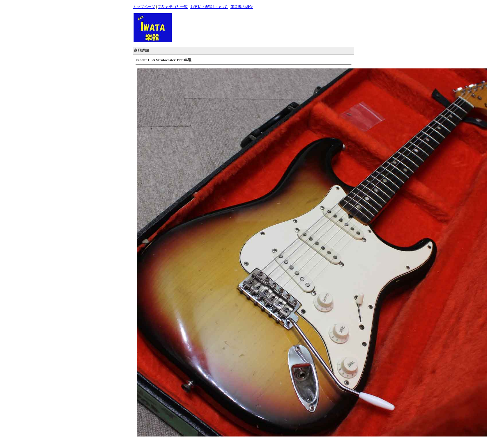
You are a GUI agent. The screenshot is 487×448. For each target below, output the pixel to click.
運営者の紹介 (241, 7)
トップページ (144, 7)
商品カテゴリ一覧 (173, 7)
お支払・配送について (209, 7)
